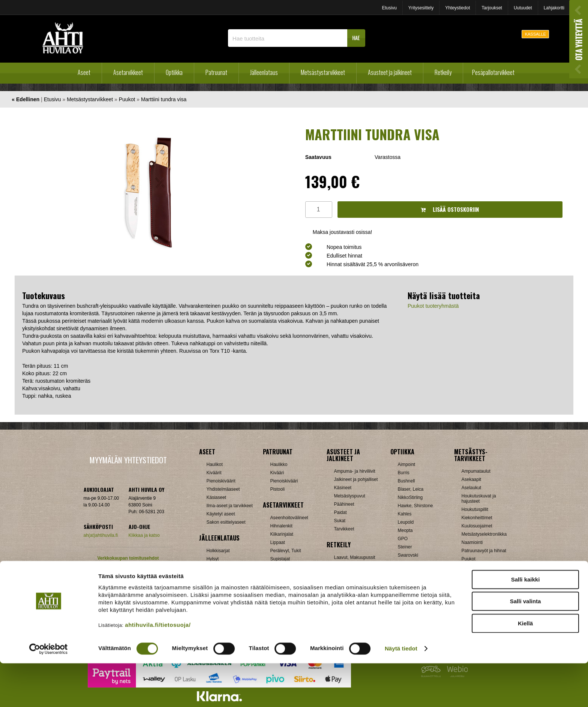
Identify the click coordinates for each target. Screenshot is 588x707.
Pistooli (278, 489)
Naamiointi (472, 542)
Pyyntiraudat (474, 567)
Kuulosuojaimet (477, 526)
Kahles (405, 514)
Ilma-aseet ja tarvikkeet (230, 506)
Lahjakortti (554, 8)
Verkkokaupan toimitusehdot (128, 558)
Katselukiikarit (412, 588)
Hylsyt (213, 559)
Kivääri (277, 473)
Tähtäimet (280, 567)
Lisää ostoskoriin (450, 209)
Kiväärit (214, 473)
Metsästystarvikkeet (323, 72)
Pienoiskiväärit (221, 481)
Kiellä (525, 667)
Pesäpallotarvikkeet (493, 72)
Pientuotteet (346, 574)
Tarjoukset (492, 8)
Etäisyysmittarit (413, 580)
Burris (404, 473)
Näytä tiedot (401, 692)
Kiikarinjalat (282, 534)
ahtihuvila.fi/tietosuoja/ (158, 668)
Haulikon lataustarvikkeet (232, 592)
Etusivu (389, 8)
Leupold (406, 522)
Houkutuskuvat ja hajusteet (479, 499)
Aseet (84, 72)
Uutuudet (523, 8)
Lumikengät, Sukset (354, 566)
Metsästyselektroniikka (484, 534)
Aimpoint (407, 464)
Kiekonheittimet (477, 518)
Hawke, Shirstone (415, 506)
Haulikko (279, 464)
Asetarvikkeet (128, 72)
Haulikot (215, 464)
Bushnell (406, 481)
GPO (403, 539)
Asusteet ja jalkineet (390, 72)
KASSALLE (535, 34)
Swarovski (408, 555)
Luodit (213, 575)
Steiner (405, 547)
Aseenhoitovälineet (289, 518)
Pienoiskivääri (284, 481)
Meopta (405, 530)
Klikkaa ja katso (144, 535)
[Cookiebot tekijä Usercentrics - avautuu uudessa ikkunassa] (49, 692)
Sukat (340, 521)
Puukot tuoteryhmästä (433, 306)
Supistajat (280, 559)
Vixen (403, 563)
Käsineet (343, 488)
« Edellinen (25, 99)
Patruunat (216, 72)
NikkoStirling (410, 497)
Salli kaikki (526, 623)
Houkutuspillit (475, 509)
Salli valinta (526, 645)
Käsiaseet (217, 497)
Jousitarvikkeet (476, 592)
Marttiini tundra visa (164, 99)
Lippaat (278, 542)
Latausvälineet (221, 567)
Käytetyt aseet (221, 514)
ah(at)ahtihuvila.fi (101, 535)
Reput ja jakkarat (351, 582)
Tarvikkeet (344, 529)
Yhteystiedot (457, 8)
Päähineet (344, 504)
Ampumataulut (476, 471)
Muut (275, 592)
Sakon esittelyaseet (226, 522)
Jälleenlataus (264, 72)
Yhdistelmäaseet (223, 489)
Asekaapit (472, 479)
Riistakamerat (475, 575)
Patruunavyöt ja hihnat (484, 551)
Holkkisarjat (218, 551)
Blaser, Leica (411, 489)
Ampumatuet (283, 575)
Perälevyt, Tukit (286, 551)
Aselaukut (472, 488)
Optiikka (174, 72)
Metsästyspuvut (350, 496)
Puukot (127, 99)
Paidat (340, 512)
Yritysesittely (421, 8)
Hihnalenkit (281, 526)
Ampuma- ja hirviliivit (355, 471)
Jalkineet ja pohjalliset (356, 479)
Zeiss (403, 572)
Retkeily (443, 72)
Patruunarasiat (221, 584)
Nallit (212, 600)
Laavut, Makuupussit (355, 557)
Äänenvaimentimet (289, 584)
